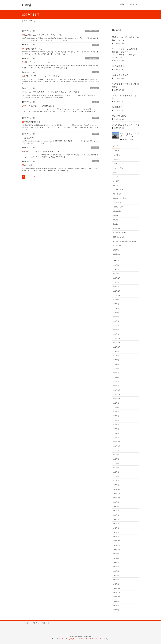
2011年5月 (116, 420)
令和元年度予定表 (120, 75)
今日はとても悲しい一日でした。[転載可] (41, 76)
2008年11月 (117, 545)
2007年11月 (117, 593)
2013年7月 (116, 308)
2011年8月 (116, 407)
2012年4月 (116, 373)
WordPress (62, 639)
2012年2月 (116, 382)
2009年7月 (116, 511)
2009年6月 (116, 515)
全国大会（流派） (119, 207)
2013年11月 (117, 291)
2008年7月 (116, 563)
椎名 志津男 (117, 228)
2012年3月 (116, 377)
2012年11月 (117, 343)
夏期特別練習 (117, 211)
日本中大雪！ (28, 165)
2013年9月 (116, 300)
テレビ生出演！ (118, 185)
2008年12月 (117, 541)
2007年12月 (117, 588)
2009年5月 (116, 519)
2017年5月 (116, 282)
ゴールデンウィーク (119, 181)
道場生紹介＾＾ (118, 254)
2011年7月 (116, 412)
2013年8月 (116, 304)
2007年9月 (116, 601)
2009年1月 (116, 537)
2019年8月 (116, 265)
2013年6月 (116, 313)
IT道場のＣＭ (28, 138)
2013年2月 (116, 330)
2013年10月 (117, 295)
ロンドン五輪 (117, 194)
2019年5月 (116, 274)
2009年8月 (116, 506)
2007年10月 (117, 597)
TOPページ (116, 159)
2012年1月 (116, 386)
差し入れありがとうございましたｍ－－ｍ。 (43, 35)
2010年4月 (116, 472)
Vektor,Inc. (99, 639)
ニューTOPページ (119, 190)
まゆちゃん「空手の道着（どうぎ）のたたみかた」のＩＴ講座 (51, 92)
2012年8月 (116, 356)
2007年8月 (116, 606)
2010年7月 (116, 459)
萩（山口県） (117, 246)
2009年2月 (116, 532)
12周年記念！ (118, 66)
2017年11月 (117, 278)
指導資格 (116, 215)
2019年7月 (116, 269)
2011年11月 (117, 394)
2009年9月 (116, 502)
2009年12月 (117, 489)
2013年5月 (116, 317)
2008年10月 (117, 550)
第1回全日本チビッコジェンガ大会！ (39, 62)
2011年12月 (117, 390)
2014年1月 (116, 287)
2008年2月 (116, 580)
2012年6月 (116, 364)
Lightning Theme (73, 639)
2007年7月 (116, 610)
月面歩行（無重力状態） (33, 49)
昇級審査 (116, 220)
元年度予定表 (117, 202)
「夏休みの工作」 (119, 164)
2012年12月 (117, 338)
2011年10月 (117, 399)
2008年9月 (116, 554)
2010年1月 (116, 485)
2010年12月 (117, 442)
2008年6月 (116, 567)
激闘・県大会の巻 (119, 237)
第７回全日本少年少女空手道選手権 (124, 241)
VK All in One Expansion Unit (87, 639)
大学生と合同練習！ (31, 122)
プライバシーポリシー (40, 623)
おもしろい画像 (118, 168)
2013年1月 (116, 334)
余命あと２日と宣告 (119, 198)
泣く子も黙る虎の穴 (92, 31)
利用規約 (26, 623)
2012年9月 (116, 351)
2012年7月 (116, 360)
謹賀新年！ (117, 107)
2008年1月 (116, 584)
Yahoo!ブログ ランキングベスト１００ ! (40, 152)
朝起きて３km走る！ (122, 116)
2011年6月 (116, 416)
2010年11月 (117, 446)
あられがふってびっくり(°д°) (126, 125)
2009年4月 (116, 524)
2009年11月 (117, 494)
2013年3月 (116, 325)
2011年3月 (116, 429)
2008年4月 (116, 575)
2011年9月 (116, 403)
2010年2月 (116, 481)
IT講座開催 (94, 88)
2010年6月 (116, 463)
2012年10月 (117, 347)
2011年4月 (116, 425)
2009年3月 (116, 528)
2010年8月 (116, 455)
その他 (96, 45)
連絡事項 (116, 250)
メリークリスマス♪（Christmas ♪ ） (38, 106)
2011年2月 (116, 433)
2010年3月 (116, 476)
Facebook (116, 151)
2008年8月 (116, 558)
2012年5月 (116, 369)
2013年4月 (116, 321)
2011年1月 (116, 438)
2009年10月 (117, 498)
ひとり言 (95, 148)
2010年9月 (116, 450)
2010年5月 (116, 468)
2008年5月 (116, 571)
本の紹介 (116, 224)
